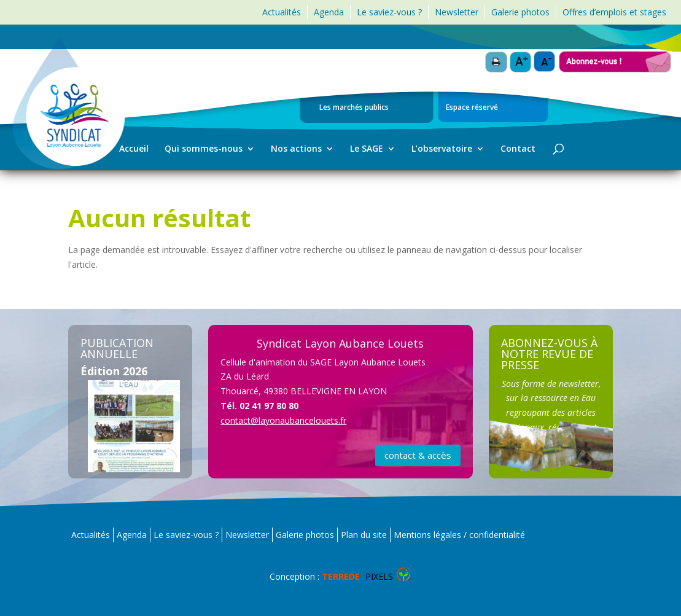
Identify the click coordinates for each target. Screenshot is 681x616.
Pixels (357, 576)
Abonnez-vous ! (615, 56)
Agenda (329, 12)
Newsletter (457, 12)
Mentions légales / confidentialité (459, 535)
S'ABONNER (551, 339)
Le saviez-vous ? (389, 12)
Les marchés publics (354, 108)
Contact (518, 149)
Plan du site (364, 535)
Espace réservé (472, 108)
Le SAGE (367, 149)
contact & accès (418, 455)
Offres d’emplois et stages (614, 12)
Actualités (282, 12)
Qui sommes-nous (204, 149)
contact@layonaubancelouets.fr (283, 420)
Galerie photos (520, 12)
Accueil (134, 149)
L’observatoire (442, 149)
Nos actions (296, 149)
